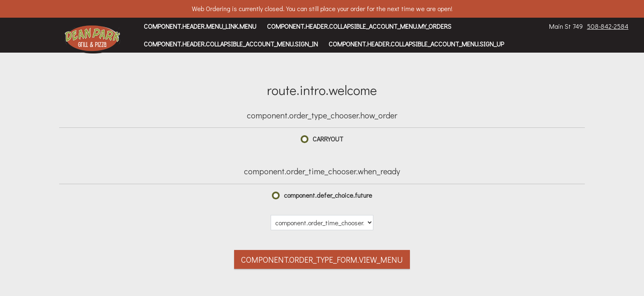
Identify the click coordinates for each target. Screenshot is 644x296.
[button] (93, 39)
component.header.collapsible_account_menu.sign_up (416, 44)
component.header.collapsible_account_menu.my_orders (359, 26)
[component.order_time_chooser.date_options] (322, 223)
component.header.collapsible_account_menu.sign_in (231, 44)
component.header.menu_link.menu (200, 26)
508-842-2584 (608, 26)
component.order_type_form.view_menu (322, 259)
